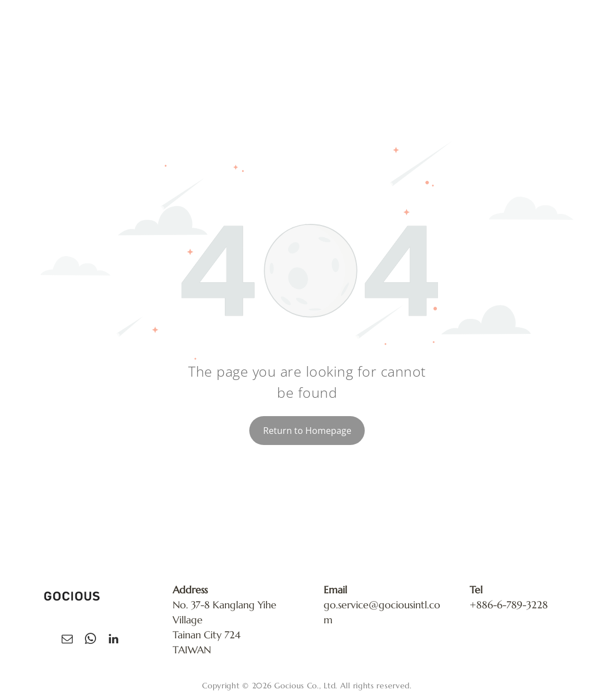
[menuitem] (301, 34)
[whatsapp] (90, 640)
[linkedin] (114, 640)
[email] (67, 640)
